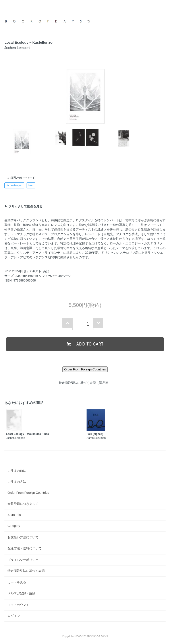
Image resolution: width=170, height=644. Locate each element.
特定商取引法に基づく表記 (26, 571)
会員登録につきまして (23, 504)
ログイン (14, 616)
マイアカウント (18, 605)
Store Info (14, 515)
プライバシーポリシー (23, 560)
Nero (31, 185)
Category (14, 526)
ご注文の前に (17, 471)
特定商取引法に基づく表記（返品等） (85, 383)
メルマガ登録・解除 (21, 593)
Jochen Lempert (14, 185)
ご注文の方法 (17, 482)
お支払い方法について (23, 537)
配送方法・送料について (25, 548)
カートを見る (17, 582)
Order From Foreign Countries (28, 493)
